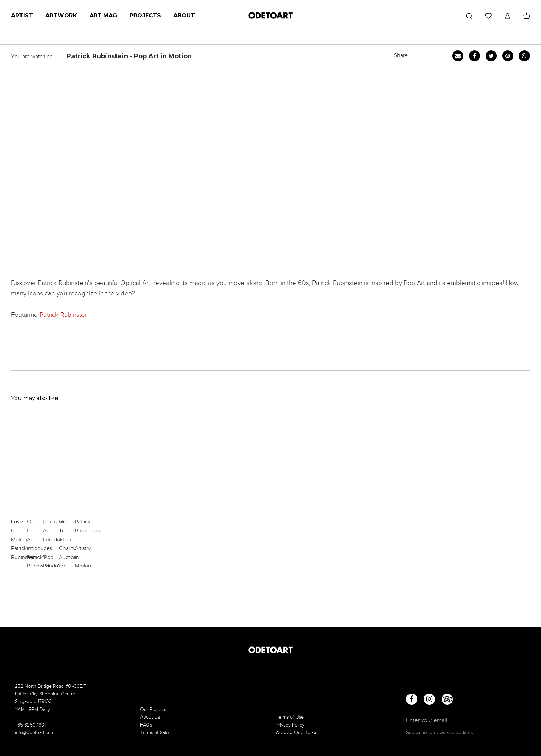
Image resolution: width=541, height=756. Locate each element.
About (184, 15)
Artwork (61, 15)
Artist (22, 15)
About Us (150, 717)
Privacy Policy (290, 725)
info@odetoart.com (35, 733)
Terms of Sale (154, 733)
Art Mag (103, 15)
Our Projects (153, 709)
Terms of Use (290, 717)
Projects (145, 15)
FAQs (146, 725)
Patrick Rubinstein (65, 315)
